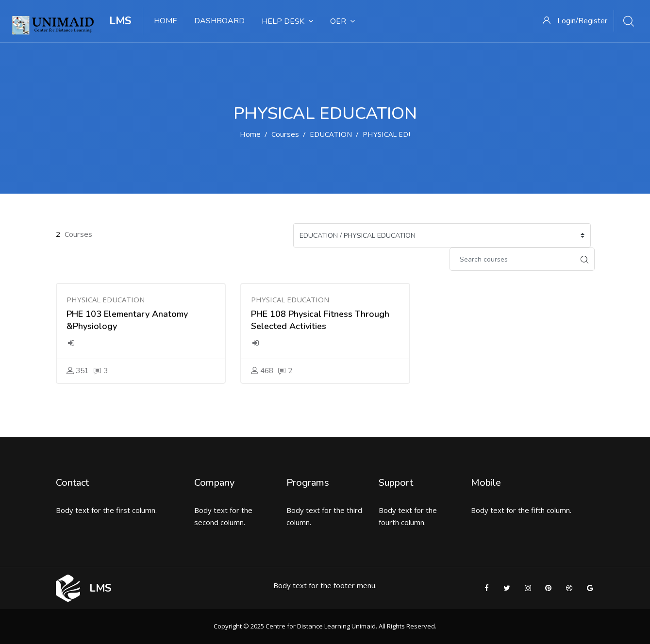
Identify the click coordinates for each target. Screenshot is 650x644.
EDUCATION (331, 134)
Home (250, 134)
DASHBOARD (219, 21)
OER (342, 21)
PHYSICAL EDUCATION (402, 134)
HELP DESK (287, 21)
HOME (166, 21)
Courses (285, 134)
